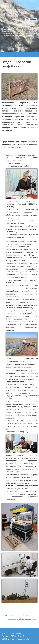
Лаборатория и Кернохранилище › (21, 619)
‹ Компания (8, 615)
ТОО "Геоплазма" (10, 14)
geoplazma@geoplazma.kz (18, 639)
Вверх (26, 615)
